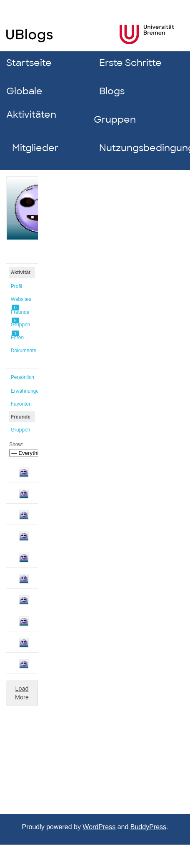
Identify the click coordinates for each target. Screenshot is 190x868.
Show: (16, 444)
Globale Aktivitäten (31, 103)
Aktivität (21, 273)
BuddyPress (148, 827)
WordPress (99, 827)
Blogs (112, 91)
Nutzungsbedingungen (140, 148)
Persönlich (22, 377)
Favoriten (21, 404)
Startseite (29, 63)
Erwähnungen (23, 391)
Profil (16, 286)
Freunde (20, 314)
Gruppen (115, 120)
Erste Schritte (130, 63)
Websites (21, 301)
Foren (17, 338)
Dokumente (23, 351)
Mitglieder (35, 148)
